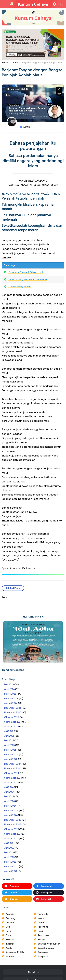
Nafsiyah (43, 914)
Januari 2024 (11, 815)
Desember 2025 (13, 708)
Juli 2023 (9, 843)
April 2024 (9, 801)
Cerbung (10, 918)
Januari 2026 (11, 703)
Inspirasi (10, 944)
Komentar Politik (15, 952)
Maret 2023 (10, 862)
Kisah (9, 948)
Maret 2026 (10, 694)
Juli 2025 (9, 731)
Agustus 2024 (11, 783)
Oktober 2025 (12, 717)
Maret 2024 (10, 806)
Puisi (8, 95)
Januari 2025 (11, 759)
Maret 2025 (10, 750)
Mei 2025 (9, 740)
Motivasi (10, 956)
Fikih (8, 935)
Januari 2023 (11, 871)
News (41, 918)
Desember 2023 (13, 820)
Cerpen (10, 923)
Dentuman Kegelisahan (20, 287)
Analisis (10, 914)
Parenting (43, 927)
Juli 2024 (9, 787)
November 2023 (13, 824)
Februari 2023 (11, 867)
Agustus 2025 (11, 727)
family (9, 931)
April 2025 (9, 745)
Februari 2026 (11, 699)
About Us (33, 972)
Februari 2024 (11, 811)
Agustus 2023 (11, 839)
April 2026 (9, 689)
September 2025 (13, 722)
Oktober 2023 (11, 829)
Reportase (43, 935)
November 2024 (13, 768)
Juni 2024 (9, 792)
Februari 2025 (11, 755)
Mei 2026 (9, 684)
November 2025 (13, 712)
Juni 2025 (9, 736)
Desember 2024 (13, 764)
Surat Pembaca (46, 948)
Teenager (43, 952)
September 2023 (13, 834)
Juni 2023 (9, 848)
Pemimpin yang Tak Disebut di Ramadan (28, 279)
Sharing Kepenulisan (49, 944)
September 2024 (13, 778)
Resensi (42, 940)
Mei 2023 (9, 852)
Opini (41, 923)
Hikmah (10, 940)
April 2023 (9, 857)
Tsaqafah (43, 956)
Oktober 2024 (12, 773)
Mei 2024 (9, 796)
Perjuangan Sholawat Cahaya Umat (26, 272)
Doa (8, 927)
